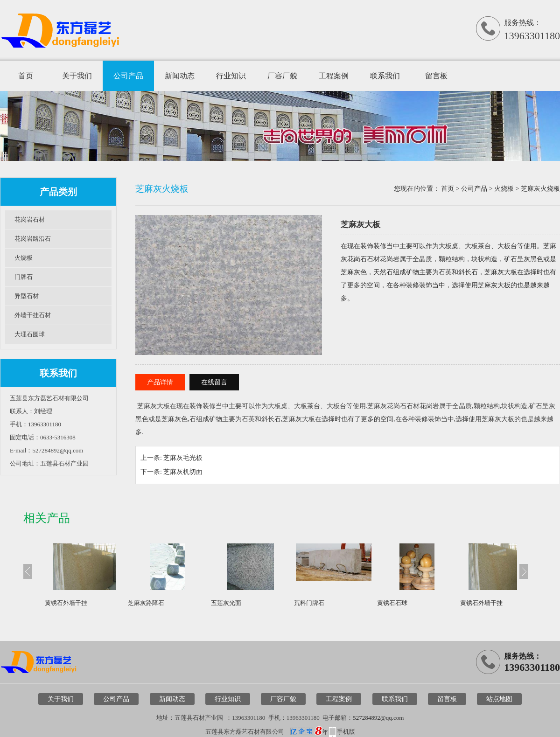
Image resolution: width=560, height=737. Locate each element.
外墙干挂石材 (33, 315)
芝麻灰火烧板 (540, 189)
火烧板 (24, 258)
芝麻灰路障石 (146, 603)
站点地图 (499, 699)
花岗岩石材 (30, 219)
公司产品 (128, 76)
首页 (26, 76)
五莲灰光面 (226, 603)
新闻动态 (180, 76)
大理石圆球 (30, 334)
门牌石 (24, 277)
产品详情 (160, 382)
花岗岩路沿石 (33, 239)
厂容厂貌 (282, 76)
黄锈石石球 (392, 603)
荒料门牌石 (309, 603)
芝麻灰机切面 (183, 472)
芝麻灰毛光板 (183, 458)
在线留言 (214, 382)
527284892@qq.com (378, 718)
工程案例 (334, 76)
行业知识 (231, 76)
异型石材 (27, 296)
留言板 (436, 76)
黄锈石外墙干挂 (66, 603)
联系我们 (385, 76)
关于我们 (77, 76)
